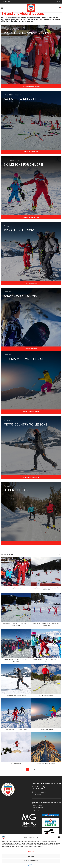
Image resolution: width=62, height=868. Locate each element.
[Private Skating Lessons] (46, 679)
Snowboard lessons (31, 349)
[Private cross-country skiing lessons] (16, 679)
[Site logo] (31, 8)
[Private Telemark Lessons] (46, 713)
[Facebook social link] (55, 2)
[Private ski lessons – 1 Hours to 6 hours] (16, 713)
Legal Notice (30, 865)
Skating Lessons (31, 543)
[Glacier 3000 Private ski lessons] (46, 747)
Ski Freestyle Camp (16, 763)
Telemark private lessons (31, 412)
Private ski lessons (31, 283)
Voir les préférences (31, 861)
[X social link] (57, 2)
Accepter (31, 851)
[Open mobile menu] (4, 8)
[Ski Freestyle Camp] (16, 747)
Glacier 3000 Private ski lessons (46, 763)
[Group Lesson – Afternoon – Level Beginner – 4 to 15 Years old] (16, 608)
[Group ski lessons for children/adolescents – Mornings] (16, 643)
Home (3, 554)
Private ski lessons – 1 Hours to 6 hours (16, 729)
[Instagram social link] (60, 2)
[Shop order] (59, 554)
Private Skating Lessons (46, 695)
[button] (59, 837)
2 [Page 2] (31, 770)
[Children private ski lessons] (16, 572)
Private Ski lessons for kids (31, 86)
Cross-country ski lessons (31, 477)
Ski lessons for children (31, 217)
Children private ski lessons (16, 588)
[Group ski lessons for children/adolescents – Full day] (46, 643)
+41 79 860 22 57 (7, 2)
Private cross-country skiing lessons (16, 695)
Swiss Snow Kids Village (31, 152)
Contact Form (38, 795)
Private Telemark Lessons (46, 729)
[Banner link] (31, 55)
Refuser (31, 856)
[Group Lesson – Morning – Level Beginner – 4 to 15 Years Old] (46, 572)
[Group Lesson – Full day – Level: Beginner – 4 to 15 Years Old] (46, 608)
